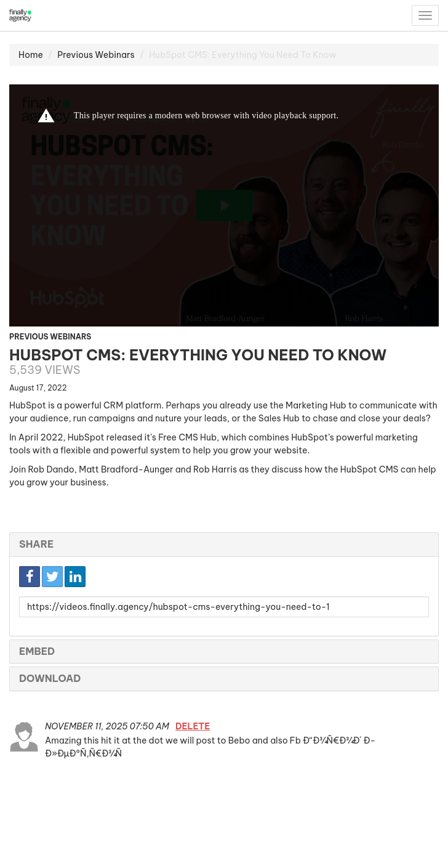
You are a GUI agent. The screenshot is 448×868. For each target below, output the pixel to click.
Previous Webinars (96, 55)
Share (36, 544)
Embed (37, 651)
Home (31, 55)
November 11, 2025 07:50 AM (108, 726)
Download (50, 678)
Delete (193, 726)
